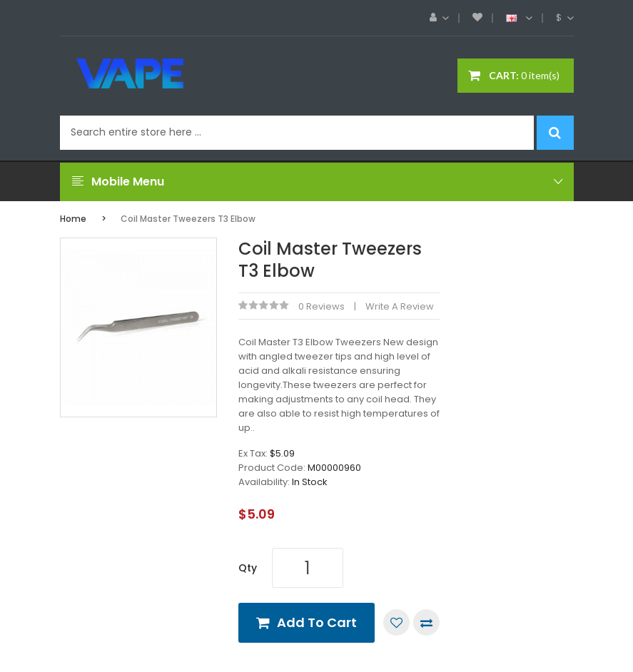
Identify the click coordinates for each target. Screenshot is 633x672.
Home (73, 219)
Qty (248, 568)
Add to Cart (317, 622)
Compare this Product (426, 622)
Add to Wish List (396, 622)
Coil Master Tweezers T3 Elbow (188, 219)
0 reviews (321, 306)
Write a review (400, 306)
